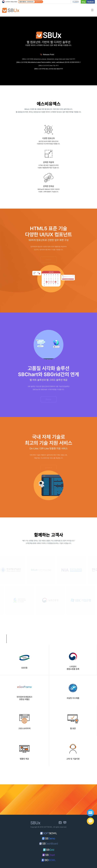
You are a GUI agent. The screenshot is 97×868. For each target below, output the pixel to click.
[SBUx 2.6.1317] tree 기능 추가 (48, 66)
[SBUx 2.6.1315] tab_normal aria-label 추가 (49, 69)
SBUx (12, 10)
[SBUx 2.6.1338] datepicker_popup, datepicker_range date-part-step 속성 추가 (49, 59)
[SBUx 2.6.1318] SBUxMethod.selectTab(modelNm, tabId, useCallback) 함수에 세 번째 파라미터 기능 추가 (48, 62)
